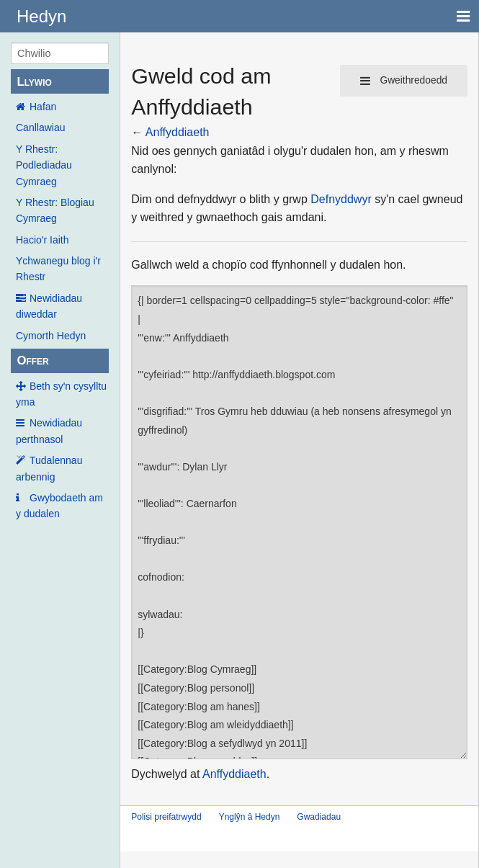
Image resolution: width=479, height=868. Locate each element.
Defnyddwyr (341, 199)
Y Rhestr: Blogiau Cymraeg (55, 210)
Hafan (43, 107)
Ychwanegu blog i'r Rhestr (58, 269)
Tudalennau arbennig (49, 468)
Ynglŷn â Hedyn (250, 817)
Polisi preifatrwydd (166, 817)
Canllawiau (40, 127)
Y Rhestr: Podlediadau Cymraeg (44, 165)
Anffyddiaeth (178, 132)
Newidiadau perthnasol (49, 431)
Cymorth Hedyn (51, 336)
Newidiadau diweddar (49, 306)
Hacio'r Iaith (42, 240)
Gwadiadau (319, 817)
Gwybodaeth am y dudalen (59, 506)
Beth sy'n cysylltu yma (61, 394)
